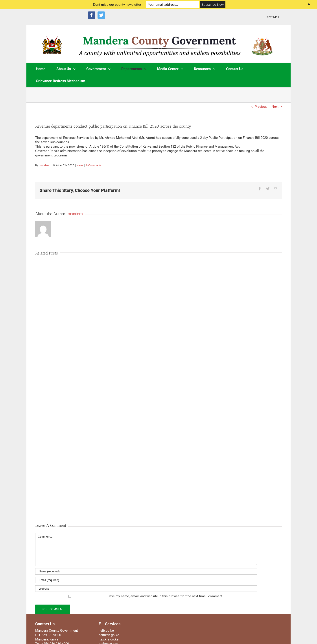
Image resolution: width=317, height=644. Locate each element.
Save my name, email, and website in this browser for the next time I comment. (165, 596)
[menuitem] (272, 17)
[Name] (146, 571)
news (80, 165)
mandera (44, 165)
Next (275, 107)
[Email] (146, 580)
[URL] (146, 589)
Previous (261, 107)
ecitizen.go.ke (109, 635)
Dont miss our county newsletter (117, 5)
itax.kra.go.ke (109, 639)
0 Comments (94, 165)
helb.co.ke (106, 631)
